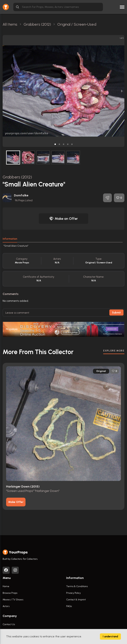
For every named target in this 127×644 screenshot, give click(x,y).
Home (6, 586)
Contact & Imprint (76, 600)
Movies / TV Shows (13, 600)
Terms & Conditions (77, 586)
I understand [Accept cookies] (110, 636)
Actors (6, 606)
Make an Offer (64, 219)
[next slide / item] (122, 91)
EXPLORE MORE (114, 351)
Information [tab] (10, 239)
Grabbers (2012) (17, 177)
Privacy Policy (73, 593)
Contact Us (9, 624)
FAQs (69, 606)
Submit (116, 313)
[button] (55, 144)
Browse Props (10, 593)
